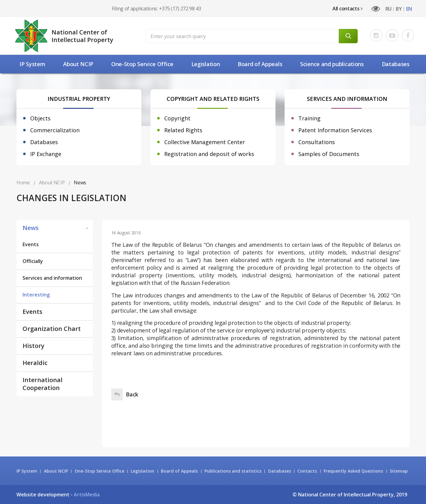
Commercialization (55, 130)
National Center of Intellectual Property (82, 36)
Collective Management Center (205, 142)
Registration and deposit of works (209, 154)
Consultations (317, 142)
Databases (396, 64)
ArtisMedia (87, 495)
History (34, 346)
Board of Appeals (260, 64)
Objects (40, 118)
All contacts (348, 9)
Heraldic (35, 363)
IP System (32, 64)
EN (409, 9)
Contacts (307, 471)
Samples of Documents (329, 154)
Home (23, 183)
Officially (33, 261)
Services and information (52, 278)
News (56, 228)
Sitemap (399, 471)
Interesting (36, 295)
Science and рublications (332, 64)
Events (31, 244)
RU (389, 9)
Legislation (206, 64)
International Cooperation (43, 384)
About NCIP (78, 64)
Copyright (177, 118)
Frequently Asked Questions (353, 471)
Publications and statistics (233, 471)
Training (309, 118)
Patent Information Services (335, 130)
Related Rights (183, 130)
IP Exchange (46, 154)
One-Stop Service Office (142, 64)
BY (399, 9)
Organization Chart (52, 329)
